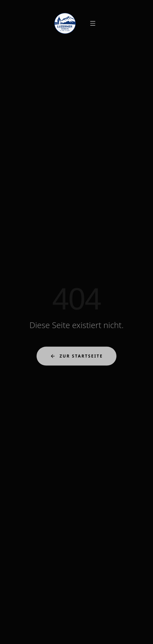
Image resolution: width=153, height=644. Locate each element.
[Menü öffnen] (93, 23)
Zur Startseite (76, 357)
